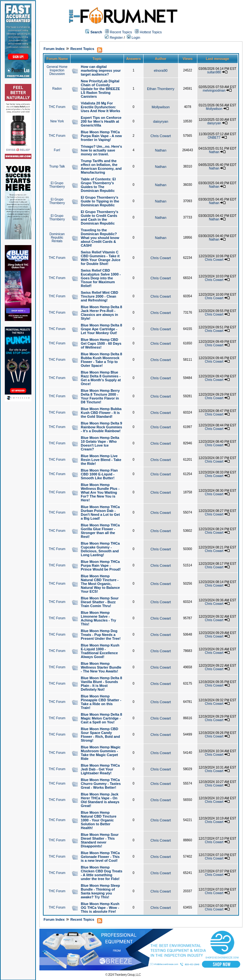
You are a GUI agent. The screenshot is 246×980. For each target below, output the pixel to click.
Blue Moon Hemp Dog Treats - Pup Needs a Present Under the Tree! (101, 635)
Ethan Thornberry (161, 89)
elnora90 (161, 70)
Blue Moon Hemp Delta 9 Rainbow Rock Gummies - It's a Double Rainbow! (101, 427)
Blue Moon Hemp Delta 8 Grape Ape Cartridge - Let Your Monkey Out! (101, 329)
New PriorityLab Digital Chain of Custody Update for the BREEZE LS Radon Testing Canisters (100, 89)
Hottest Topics (151, 32)
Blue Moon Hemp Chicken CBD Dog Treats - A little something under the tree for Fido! (102, 873)
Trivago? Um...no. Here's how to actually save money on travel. (101, 150)
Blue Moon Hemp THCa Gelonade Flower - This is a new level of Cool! (100, 857)
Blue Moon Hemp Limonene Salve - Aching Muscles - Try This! (98, 618)
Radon (57, 89)
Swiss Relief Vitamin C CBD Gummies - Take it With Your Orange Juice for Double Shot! (101, 258)
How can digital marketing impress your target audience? (101, 70)
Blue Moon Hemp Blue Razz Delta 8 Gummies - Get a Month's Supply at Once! (101, 378)
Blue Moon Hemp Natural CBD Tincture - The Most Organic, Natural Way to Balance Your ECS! (100, 584)
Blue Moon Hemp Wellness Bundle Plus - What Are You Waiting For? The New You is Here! (100, 492)
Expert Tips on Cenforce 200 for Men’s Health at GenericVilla (101, 121)
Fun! (57, 150)
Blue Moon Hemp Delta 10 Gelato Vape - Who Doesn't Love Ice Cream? (100, 443)
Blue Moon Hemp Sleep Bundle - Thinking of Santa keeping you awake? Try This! (100, 891)
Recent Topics (121, 32)
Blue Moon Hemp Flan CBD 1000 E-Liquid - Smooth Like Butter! (99, 474)
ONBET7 (214, 138)
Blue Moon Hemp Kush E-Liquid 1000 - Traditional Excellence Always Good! (100, 651)
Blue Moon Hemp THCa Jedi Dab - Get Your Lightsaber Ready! (100, 769)
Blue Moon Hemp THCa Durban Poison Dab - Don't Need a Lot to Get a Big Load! (100, 513)
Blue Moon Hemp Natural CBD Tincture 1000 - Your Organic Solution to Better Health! (98, 820)
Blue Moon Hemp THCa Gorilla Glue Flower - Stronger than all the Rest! (100, 531)
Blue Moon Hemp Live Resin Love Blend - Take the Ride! (101, 460)
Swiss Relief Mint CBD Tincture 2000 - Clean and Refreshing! (99, 296)
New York (57, 121)
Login (134, 37)
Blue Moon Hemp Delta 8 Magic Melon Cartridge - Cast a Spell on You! (101, 718)
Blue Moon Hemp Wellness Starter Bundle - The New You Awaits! (101, 667)
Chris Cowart (161, 136)
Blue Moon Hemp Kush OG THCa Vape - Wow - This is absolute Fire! (100, 908)
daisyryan (161, 121)
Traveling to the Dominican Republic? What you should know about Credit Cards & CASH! (100, 238)
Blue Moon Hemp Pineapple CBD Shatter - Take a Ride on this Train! (101, 702)
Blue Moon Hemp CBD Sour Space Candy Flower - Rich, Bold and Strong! (100, 735)
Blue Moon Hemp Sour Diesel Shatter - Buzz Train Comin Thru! (100, 602)
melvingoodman (214, 91)
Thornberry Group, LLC (127, 975)
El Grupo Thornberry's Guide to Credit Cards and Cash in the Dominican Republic (99, 218)
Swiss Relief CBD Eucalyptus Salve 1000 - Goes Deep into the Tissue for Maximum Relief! (101, 278)
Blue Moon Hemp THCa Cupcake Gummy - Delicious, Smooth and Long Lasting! (100, 549)
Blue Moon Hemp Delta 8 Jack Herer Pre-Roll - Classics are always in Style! (101, 313)
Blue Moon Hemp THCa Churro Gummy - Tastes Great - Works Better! (101, 784)
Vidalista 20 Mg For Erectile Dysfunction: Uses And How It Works (100, 107)
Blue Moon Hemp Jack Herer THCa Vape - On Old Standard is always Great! (100, 800)
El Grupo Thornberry (57, 185)
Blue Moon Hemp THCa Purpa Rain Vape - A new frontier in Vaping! (101, 136)
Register (114, 37)
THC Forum (57, 107)
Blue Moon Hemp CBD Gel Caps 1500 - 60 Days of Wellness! (101, 343)
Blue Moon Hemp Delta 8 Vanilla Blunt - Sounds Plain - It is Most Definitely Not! (101, 684)
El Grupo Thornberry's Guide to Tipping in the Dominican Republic (100, 201)
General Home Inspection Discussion (57, 70)
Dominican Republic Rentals (57, 238)
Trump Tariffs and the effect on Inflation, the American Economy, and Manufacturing (101, 167)
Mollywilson (160, 107)
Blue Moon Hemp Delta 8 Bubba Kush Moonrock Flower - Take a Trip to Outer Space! (101, 360)
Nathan (161, 150)
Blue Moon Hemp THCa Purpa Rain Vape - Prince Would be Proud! (101, 565)
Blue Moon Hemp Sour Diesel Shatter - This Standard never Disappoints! (100, 840)
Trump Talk (57, 166)
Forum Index (54, 49)
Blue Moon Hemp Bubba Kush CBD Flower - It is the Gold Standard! (101, 413)
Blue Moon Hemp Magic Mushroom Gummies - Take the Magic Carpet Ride (101, 753)
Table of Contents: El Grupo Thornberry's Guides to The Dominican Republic (98, 185)
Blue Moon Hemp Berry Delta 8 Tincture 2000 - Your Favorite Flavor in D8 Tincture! (100, 396)
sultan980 (214, 72)
